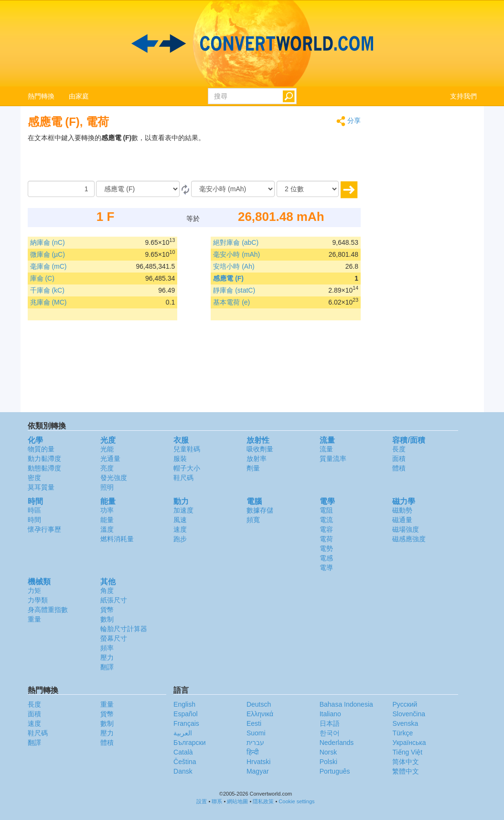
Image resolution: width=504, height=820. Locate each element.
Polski (328, 762)
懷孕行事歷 (44, 529)
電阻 (326, 510)
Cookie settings (296, 801)
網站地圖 (237, 801)
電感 (326, 558)
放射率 (257, 459)
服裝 (180, 459)
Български (189, 743)
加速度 (183, 510)
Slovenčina (409, 714)
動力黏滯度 (44, 459)
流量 (326, 449)
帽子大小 (187, 468)
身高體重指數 (48, 610)
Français (186, 723)
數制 (107, 619)
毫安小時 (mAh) (236, 254)
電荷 (326, 539)
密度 (34, 478)
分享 (349, 121)
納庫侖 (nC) (48, 242)
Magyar (258, 771)
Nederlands (337, 743)
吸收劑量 (260, 449)
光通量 (110, 459)
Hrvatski (259, 762)
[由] (138, 189)
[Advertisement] (301, 157)
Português (335, 771)
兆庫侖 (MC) (48, 302)
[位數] (308, 189)
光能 (107, 449)
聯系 (217, 801)
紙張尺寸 (114, 600)
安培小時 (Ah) (234, 266)
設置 (202, 801)
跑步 (180, 539)
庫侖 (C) (42, 278)
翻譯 (107, 667)
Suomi (256, 733)
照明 (107, 487)
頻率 (107, 648)
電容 (326, 529)
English (184, 704)
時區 (34, 510)
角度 (107, 590)
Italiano (330, 714)
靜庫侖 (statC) (234, 290)
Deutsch (259, 704)
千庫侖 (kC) (47, 290)
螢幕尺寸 (114, 638)
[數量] (61, 189)
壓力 (107, 657)
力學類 (38, 600)
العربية (183, 733)
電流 (326, 520)
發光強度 (114, 478)
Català (183, 752)
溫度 (107, 529)
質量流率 (333, 459)
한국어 (330, 733)
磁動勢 (402, 510)
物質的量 (41, 449)
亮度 (107, 468)
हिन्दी (253, 752)
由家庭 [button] (79, 96)
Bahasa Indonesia (346, 704)
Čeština (185, 762)
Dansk (183, 771)
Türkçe (402, 733)
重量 (34, 619)
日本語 (330, 723)
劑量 (253, 468)
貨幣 (107, 610)
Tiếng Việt (407, 752)
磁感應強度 (409, 539)
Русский (405, 704)
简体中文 (406, 762)
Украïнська (409, 743)
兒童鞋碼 (187, 449)
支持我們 (463, 96)
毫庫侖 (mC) (48, 266)
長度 (399, 449)
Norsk (328, 752)
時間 (34, 520)
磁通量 (402, 520)
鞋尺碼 (183, 478)
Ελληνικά (260, 714)
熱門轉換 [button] (41, 96)
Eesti (254, 723)
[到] (233, 189)
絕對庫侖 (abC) (236, 242)
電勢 (326, 548)
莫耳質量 (41, 487)
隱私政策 (263, 801)
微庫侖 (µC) (48, 254)
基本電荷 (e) (231, 302)
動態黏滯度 (44, 468)
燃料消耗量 (117, 539)
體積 (399, 468)
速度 (180, 529)
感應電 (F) (228, 278)
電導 (326, 568)
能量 (107, 520)
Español (186, 714)
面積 (399, 459)
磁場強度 (406, 529)
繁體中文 (406, 771)
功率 (107, 510)
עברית (255, 743)
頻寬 (253, 520)
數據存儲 (260, 510)
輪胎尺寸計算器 (124, 629)
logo (252, 44)
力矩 (34, 590)
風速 (180, 520)
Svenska (405, 723)
